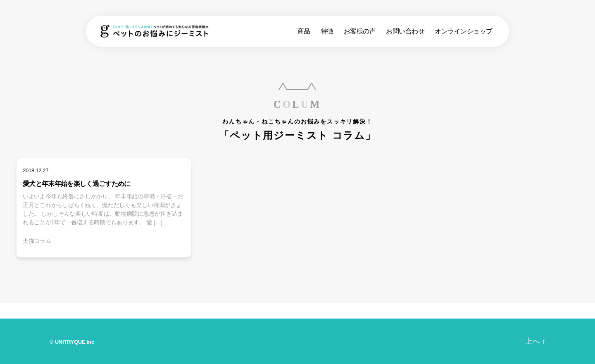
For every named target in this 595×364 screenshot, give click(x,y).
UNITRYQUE (70, 342)
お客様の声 (360, 33)
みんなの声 (338, 312)
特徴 (327, 33)
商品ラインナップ (135, 312)
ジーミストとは (240, 312)
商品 (304, 33)
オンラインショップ (464, 33)
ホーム (40, 310)
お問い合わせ (405, 33)
